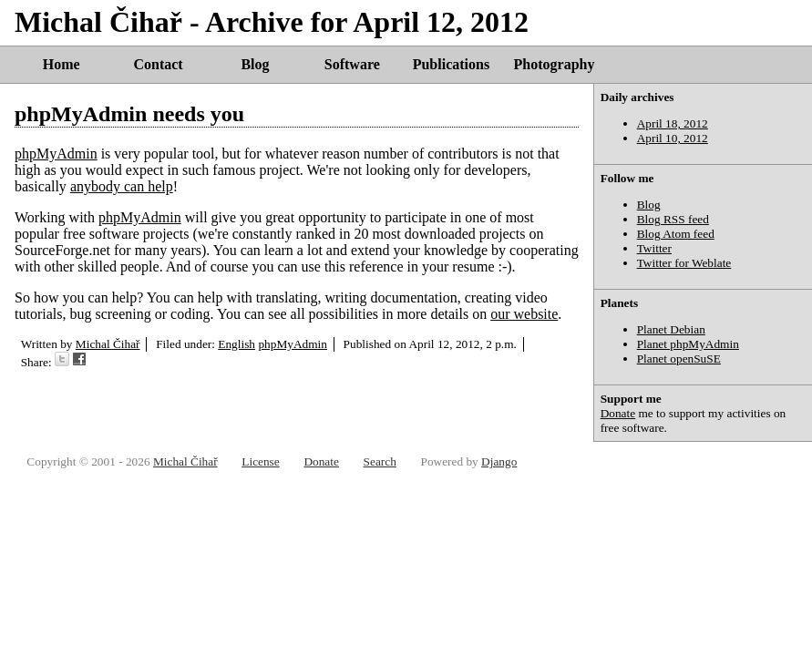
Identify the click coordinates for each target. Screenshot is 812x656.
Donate (618, 413)
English (236, 344)
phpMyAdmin (56, 154)
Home (62, 64)
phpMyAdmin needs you (129, 114)
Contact (158, 64)
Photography (555, 64)
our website (524, 314)
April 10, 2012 (673, 138)
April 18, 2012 (673, 123)
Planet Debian (671, 329)
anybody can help (122, 186)
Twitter (654, 248)
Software (352, 64)
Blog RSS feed (673, 219)
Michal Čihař (108, 344)
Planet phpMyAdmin (688, 344)
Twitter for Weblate (684, 263)
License (260, 461)
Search (380, 461)
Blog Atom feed (676, 234)
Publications (451, 64)
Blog (255, 64)
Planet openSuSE (679, 359)
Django (499, 461)
